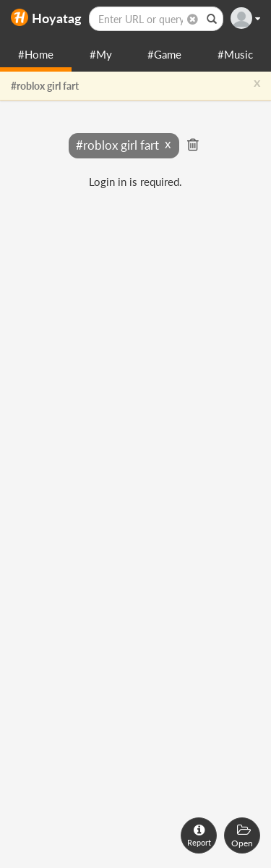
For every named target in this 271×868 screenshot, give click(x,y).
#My (101, 54)
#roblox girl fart (45, 86)
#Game (164, 54)
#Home (36, 54)
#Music (235, 54)
